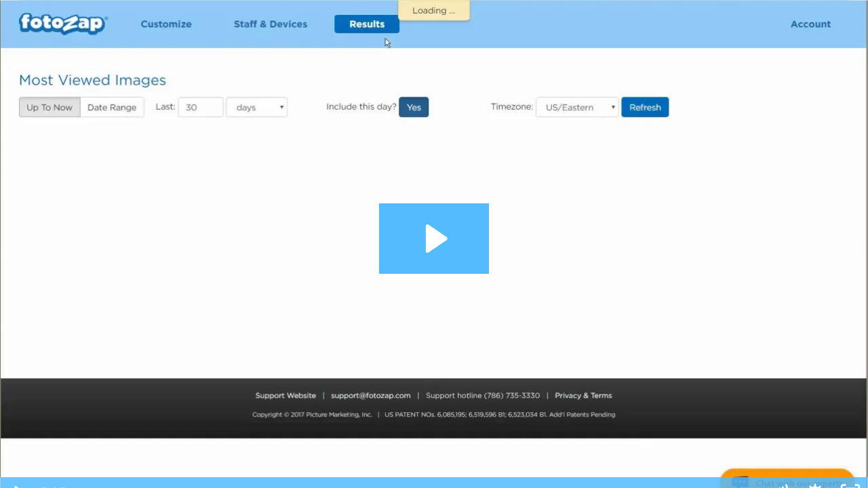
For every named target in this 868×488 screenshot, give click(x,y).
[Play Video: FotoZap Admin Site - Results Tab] (434, 239)
